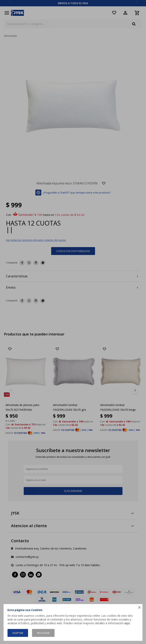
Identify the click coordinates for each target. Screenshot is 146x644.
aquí (127, 623)
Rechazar (43, 633)
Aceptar (18, 633)
